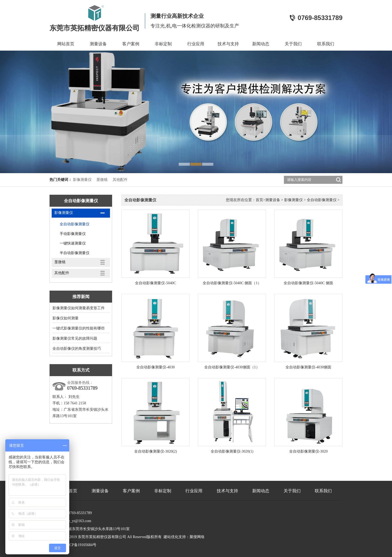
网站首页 (66, 44)
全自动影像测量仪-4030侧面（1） (232, 367)
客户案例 (131, 44)
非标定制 (163, 44)
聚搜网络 (197, 537)
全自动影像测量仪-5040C (156, 283)
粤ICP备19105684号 (80, 545)
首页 (259, 200)
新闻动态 (261, 44)
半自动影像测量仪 (75, 253)
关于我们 (293, 44)
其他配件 (120, 180)
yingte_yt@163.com (76, 521)
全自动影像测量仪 (75, 224)
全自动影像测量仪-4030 (156, 367)
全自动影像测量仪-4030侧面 (309, 367)
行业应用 (196, 44)
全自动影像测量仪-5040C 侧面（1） (232, 283)
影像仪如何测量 (66, 318)
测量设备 (98, 44)
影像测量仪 (82, 180)
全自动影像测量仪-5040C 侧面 (308, 283)
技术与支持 (228, 44)
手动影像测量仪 (73, 234)
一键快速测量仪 (73, 243)
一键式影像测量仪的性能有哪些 (79, 328)
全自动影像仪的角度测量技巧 (77, 349)
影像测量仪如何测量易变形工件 (79, 308)
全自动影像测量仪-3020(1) (232, 451)
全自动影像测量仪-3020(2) (156, 451)
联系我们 (326, 44)
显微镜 (102, 180)
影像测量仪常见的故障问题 (75, 338)
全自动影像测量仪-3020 (309, 451)
